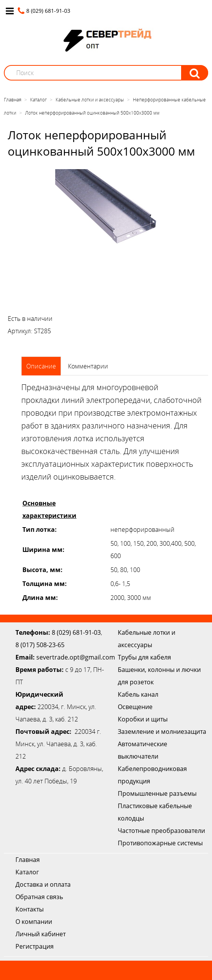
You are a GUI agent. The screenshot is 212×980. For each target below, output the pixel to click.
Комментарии (88, 366)
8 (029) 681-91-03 (76, 632)
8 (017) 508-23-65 (40, 645)
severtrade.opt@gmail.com (76, 657)
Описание (41, 366)
